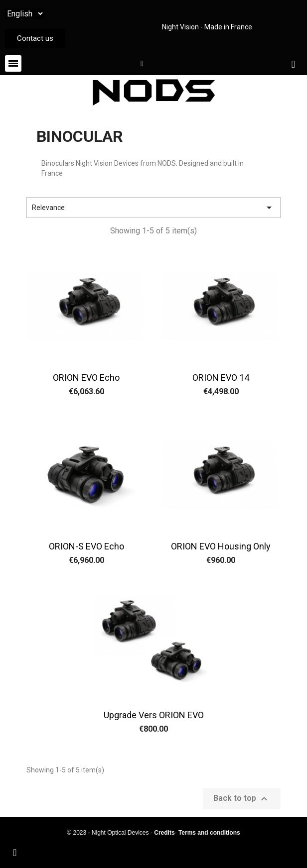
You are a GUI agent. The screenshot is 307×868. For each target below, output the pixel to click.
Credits (164, 833)
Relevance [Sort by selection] (153, 208)
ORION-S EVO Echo (86, 546)
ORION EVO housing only (221, 546)
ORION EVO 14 (221, 378)
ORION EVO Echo (86, 378)
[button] (35, 39)
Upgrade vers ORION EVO (154, 715)
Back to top (242, 799)
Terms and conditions (209, 833)
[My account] (142, 64)
